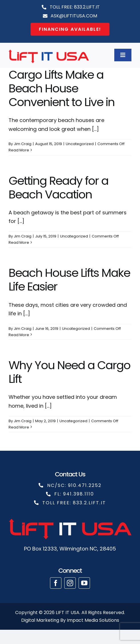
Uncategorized (80, 144)
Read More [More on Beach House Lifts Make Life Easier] (19, 335)
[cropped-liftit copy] (49, 49)
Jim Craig (23, 144)
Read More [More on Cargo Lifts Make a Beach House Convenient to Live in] (19, 150)
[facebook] (56, 583)
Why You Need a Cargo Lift (69, 372)
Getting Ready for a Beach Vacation (58, 188)
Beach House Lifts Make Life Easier (69, 280)
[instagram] (70, 583)
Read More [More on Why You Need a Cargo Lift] (19, 427)
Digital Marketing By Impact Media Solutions (70, 620)
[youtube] (84, 583)
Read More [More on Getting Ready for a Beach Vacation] (19, 242)
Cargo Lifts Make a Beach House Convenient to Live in (62, 88)
